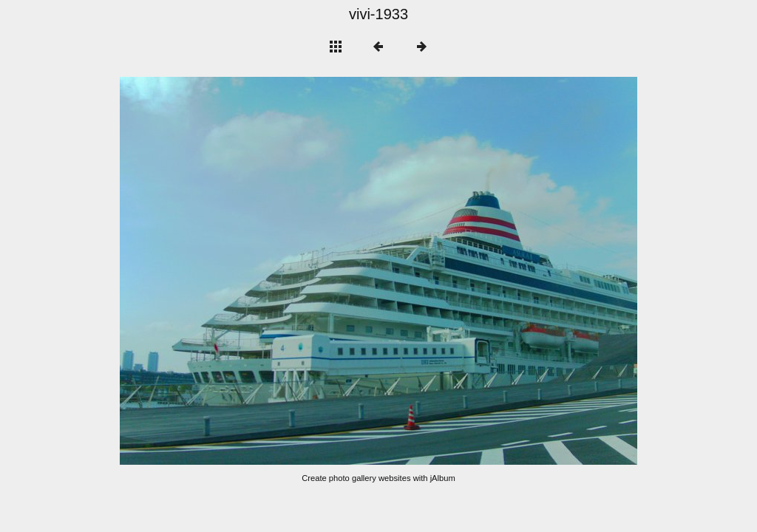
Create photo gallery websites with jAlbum (378, 478)
